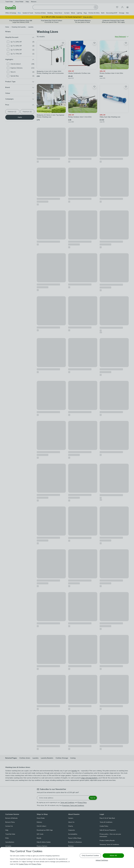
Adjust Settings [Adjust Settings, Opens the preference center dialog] (102, 860)
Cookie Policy (23, 864)
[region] (67, 858)
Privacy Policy (36, 864)
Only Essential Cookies (90, 856)
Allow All (113, 856)
